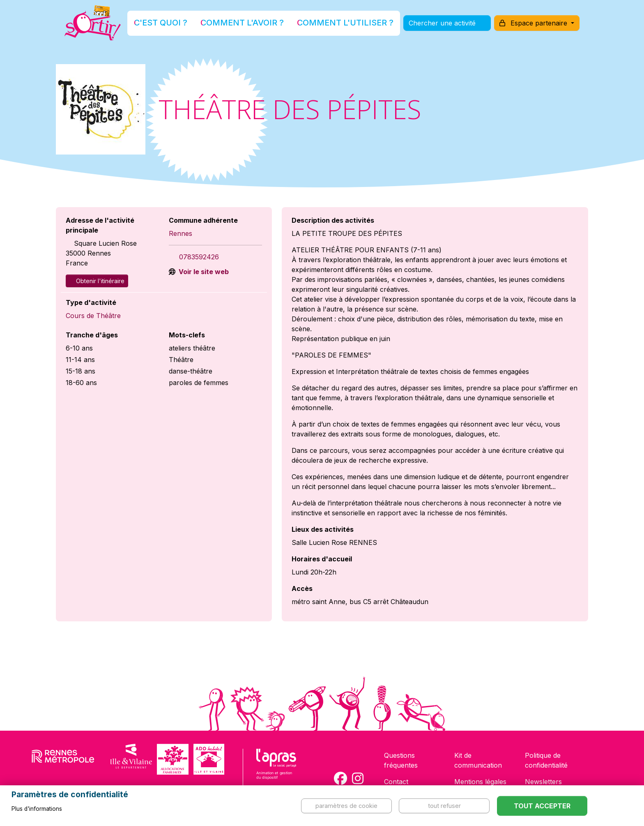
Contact (396, 782)
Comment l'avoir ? (254, 26)
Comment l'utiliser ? (331, 26)
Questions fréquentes (401, 760)
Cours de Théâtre (93, 316)
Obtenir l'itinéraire (97, 281)
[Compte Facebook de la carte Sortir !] (340, 778)
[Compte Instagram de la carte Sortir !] (358, 778)
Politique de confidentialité (546, 760)
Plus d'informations (37, 809)
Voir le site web (203, 272)
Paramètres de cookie (346, 806)
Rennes (181, 233)
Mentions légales (480, 782)
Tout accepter (542, 806)
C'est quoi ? (191, 26)
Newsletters (543, 782)
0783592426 (199, 257)
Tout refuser (444, 806)
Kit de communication (478, 760)
